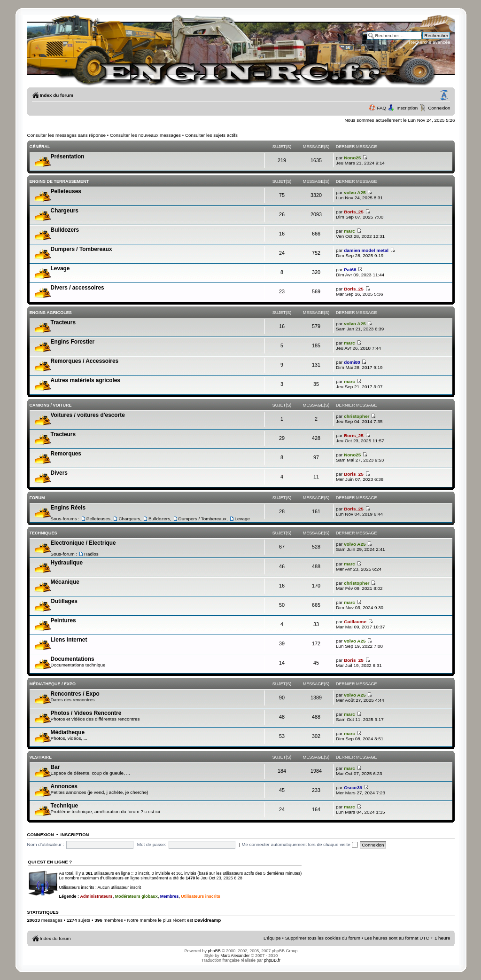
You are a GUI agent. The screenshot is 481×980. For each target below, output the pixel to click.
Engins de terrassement (59, 181)
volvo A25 (355, 192)
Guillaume (355, 622)
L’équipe (272, 938)
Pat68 (350, 270)
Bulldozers (65, 230)
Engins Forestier (73, 342)
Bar (55, 767)
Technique (64, 806)
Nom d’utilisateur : (46, 844)
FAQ (381, 108)
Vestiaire (41, 757)
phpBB (214, 951)
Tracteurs (63, 322)
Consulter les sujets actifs (211, 135)
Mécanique (65, 582)
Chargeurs (65, 211)
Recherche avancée (430, 42)
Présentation (68, 157)
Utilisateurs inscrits (201, 896)
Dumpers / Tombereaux (81, 249)
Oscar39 (353, 788)
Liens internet (69, 640)
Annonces (64, 786)
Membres (170, 896)
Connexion (439, 108)
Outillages (64, 601)
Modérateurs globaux (136, 896)
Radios (91, 554)
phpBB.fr (272, 960)
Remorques (66, 454)
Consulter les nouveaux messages (145, 135)
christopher (357, 416)
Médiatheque (68, 732)
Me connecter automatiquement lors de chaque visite (299, 844)
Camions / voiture (51, 405)
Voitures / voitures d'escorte (88, 415)
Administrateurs (97, 896)
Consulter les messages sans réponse (66, 135)
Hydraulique (67, 563)
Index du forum (57, 95)
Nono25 (352, 158)
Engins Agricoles (51, 313)
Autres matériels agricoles (85, 380)
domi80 (352, 362)
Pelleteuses (66, 191)
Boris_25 (354, 212)
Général (40, 147)
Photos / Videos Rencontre (86, 713)
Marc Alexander (235, 956)
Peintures (63, 620)
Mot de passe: (152, 844)
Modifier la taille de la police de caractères (444, 95)
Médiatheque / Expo (53, 684)
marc (349, 231)
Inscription (407, 108)
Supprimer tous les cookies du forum (323, 938)
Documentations (73, 659)
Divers (59, 473)
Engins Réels (68, 508)
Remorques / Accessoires (85, 361)
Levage (60, 268)
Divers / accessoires (78, 288)
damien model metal (366, 250)
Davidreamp (208, 920)
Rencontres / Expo (75, 694)
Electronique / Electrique (83, 543)
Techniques (43, 533)
